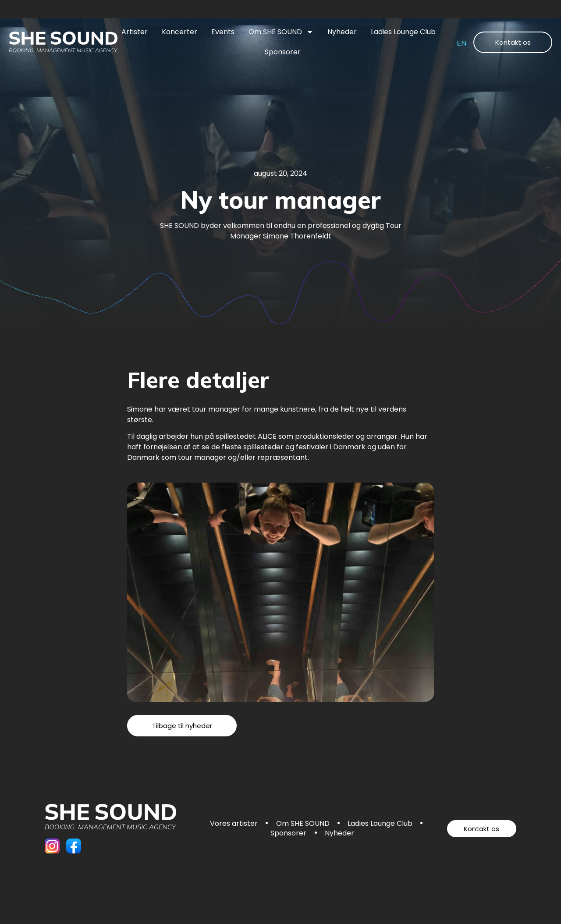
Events (223, 32)
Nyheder (342, 32)
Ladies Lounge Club (403, 32)
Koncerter (179, 32)
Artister (135, 32)
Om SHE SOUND (281, 32)
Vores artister (233, 824)
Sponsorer (283, 52)
